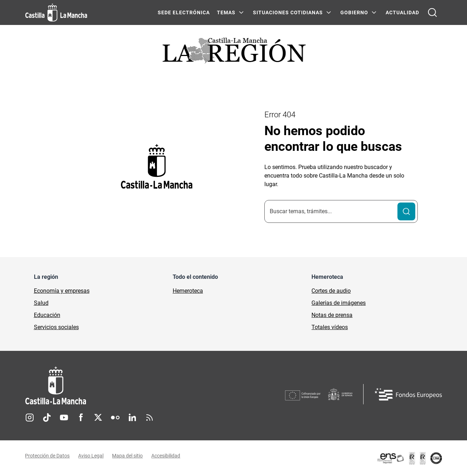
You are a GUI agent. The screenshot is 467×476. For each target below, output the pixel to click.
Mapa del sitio (128, 456)
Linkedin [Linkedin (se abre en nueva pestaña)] (132, 418)
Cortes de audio (331, 291)
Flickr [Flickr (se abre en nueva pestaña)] (115, 418)
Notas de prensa (332, 315)
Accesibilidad (166, 456)
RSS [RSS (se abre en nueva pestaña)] (149, 418)
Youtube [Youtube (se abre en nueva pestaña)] (64, 418)
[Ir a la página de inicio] (56, 12)
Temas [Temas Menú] (226, 12)
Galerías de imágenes (339, 303)
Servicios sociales (56, 327)
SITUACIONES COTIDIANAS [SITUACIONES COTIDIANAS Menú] (288, 12)
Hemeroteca (188, 291)
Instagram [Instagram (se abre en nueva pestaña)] (30, 418)
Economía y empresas (62, 291)
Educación (47, 315)
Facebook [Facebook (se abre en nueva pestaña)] (81, 418)
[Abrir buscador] (432, 12)
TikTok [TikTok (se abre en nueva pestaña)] (47, 418)
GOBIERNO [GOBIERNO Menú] (354, 12)
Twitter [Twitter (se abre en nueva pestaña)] (98, 418)
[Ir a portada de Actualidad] (234, 53)
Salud (41, 303)
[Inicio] (122, 386)
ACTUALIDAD (402, 12)
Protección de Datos (48, 456)
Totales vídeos (330, 327)
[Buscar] (406, 211)
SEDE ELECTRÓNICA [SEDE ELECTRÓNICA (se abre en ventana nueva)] (184, 12)
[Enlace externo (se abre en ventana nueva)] (409, 458)
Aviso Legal (91, 456)
